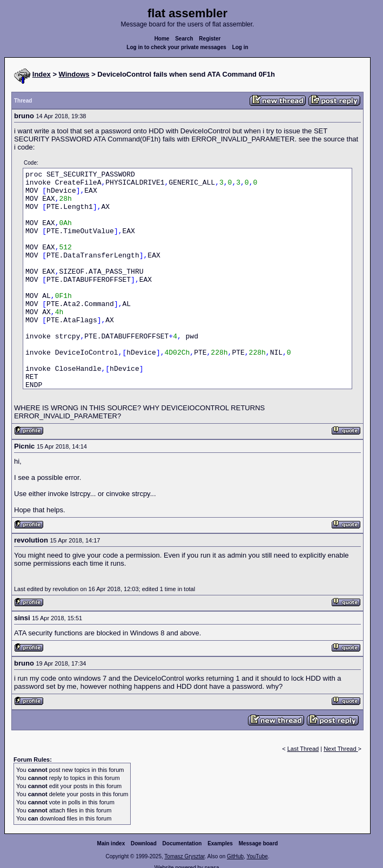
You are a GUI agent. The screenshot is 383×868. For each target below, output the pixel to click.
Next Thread (341, 749)
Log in (240, 47)
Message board (258, 843)
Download (144, 843)
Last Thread (303, 749)
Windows (74, 74)
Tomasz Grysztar (184, 856)
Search (184, 39)
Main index (111, 843)
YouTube (257, 856)
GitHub (235, 856)
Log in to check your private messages (176, 47)
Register (210, 39)
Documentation (182, 843)
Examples (220, 843)
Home (162, 39)
